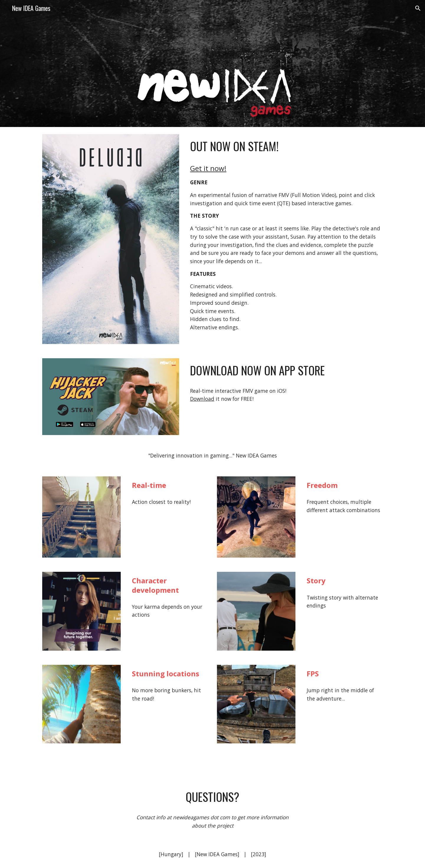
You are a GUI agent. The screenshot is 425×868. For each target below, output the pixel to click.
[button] (418, 8)
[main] (285, 146)
